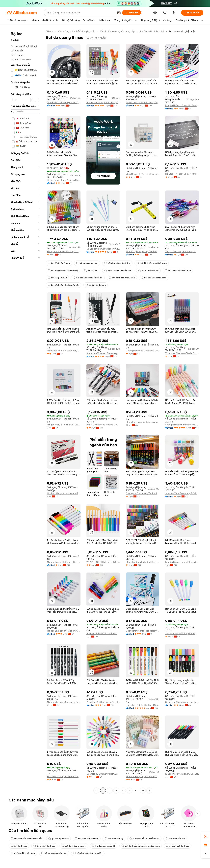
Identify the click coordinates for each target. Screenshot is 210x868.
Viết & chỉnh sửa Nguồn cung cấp (117, 31)
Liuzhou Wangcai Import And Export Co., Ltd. (64, 493)
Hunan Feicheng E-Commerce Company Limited (64, 776)
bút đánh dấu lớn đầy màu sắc (64, 285)
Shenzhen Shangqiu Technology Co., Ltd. (182, 702)
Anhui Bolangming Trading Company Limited (103, 425)
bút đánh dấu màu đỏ (104, 846)
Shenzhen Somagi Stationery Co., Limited (103, 102)
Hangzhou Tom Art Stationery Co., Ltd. (64, 351)
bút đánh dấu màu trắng (117, 263)
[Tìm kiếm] (132, 13)
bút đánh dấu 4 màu (87, 263)
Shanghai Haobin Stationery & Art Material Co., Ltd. (182, 425)
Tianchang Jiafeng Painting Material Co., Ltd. (64, 180)
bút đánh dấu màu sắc (74, 846)
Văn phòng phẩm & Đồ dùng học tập (77, 31)
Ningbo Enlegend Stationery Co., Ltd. (64, 631)
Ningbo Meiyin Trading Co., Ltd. (63, 425)
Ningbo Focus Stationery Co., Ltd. (64, 562)
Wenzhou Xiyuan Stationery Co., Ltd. (143, 102)
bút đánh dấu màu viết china (144, 839)
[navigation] (25, 411)
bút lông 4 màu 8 (57, 278)
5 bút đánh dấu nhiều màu (118, 270)
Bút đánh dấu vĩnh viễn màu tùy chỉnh (141, 846)
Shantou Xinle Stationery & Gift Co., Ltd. (182, 493)
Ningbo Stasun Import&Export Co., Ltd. (182, 562)
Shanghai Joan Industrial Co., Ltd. (143, 562)
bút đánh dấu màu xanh (154, 278)
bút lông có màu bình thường (63, 270)
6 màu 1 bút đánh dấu (178, 846)
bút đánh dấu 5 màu (59, 263)
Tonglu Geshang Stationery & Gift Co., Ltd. (182, 251)
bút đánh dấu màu (148, 270)
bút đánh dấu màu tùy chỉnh (88, 278)
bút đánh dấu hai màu (87, 839)
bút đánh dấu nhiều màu (178, 270)
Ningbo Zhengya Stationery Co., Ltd (64, 702)
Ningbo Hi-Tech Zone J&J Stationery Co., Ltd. (182, 105)
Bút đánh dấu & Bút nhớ (152, 31)
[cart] (165, 13)
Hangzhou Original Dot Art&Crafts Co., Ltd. (143, 705)
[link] (206, 836)
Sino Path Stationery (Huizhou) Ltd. (64, 102)
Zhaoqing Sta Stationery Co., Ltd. (103, 702)
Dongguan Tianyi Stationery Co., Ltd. (103, 249)
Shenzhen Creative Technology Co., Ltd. (143, 422)
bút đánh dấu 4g (114, 839)
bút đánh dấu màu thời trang (152, 263)
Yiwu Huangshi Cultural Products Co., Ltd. (143, 174)
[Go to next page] (149, 791)
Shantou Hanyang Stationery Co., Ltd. (143, 776)
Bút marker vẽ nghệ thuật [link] (182, 31)
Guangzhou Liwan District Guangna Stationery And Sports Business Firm (103, 774)
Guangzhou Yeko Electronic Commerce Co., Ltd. (143, 351)
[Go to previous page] (96, 791)
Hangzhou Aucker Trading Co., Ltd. (64, 251)
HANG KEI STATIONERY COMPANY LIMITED (182, 174)
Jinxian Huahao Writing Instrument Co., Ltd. (182, 633)
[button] (119, 13)
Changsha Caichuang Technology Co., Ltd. (143, 493)
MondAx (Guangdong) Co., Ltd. (141, 251)
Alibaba (49, 31)
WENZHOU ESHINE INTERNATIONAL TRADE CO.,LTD (103, 562)
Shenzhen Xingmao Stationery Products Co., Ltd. (103, 353)
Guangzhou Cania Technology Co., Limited (143, 631)
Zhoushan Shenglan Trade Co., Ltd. (182, 353)
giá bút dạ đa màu (95, 285)
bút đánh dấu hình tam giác (88, 853)
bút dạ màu (91, 270)
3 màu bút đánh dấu (44, 846)
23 (143, 791)
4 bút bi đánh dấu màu (23, 853)
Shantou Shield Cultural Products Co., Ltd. (103, 633)
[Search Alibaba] (81, 13)
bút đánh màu (19, 846)
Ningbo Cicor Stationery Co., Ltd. (182, 774)
